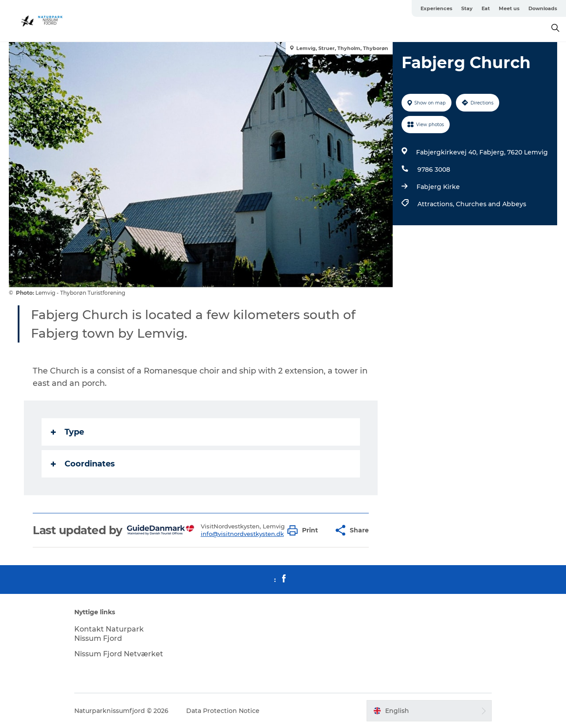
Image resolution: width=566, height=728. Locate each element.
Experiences (436, 8)
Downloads (543, 8)
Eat (486, 8)
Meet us (509, 8)
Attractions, (437, 204)
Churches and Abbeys (491, 204)
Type (67, 432)
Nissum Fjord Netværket (119, 654)
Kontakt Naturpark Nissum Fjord (109, 634)
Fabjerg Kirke (438, 187)
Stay (467, 8)
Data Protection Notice (223, 711)
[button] (305, 530)
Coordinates (83, 464)
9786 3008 (434, 169)
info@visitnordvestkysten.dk (242, 534)
